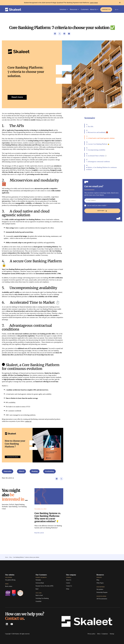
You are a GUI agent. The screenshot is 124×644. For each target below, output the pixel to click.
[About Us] (69, 580)
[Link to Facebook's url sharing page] (64, 34)
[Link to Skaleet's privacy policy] (91, 634)
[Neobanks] (38, 580)
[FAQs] (68, 589)
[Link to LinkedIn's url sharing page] (55, 34)
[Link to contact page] (106, 10)
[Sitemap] (112, 634)
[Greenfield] (38, 601)
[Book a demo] (9, 586)
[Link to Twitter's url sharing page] (60, 34)
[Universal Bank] (40, 583)
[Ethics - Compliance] (102, 634)
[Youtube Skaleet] (12, 624)
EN (117, 10)
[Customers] (85, 9)
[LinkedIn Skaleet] (7, 624)
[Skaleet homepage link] (13, 10)
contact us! (28, 421)
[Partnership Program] (102, 592)
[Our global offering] (10, 580)
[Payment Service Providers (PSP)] (44, 586)
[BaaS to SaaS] (39, 595)
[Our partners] (100, 589)
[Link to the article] (49, 496)
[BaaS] (37, 589)
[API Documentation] (102, 599)
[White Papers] (100, 583)
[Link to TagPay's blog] (98, 580)
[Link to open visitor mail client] (69, 34)
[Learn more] (94, 3)
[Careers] (68, 583)
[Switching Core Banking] (42, 598)
